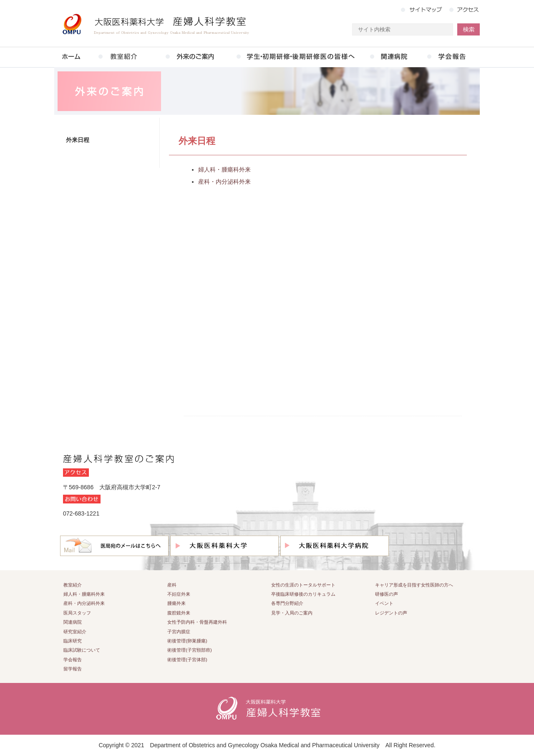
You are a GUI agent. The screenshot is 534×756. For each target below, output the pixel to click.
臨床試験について (82, 650)
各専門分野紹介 (287, 603)
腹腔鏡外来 (179, 613)
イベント (384, 603)
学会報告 (73, 660)
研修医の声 (387, 594)
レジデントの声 (391, 613)
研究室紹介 (75, 632)
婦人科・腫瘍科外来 (224, 169)
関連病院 (73, 622)
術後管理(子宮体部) (187, 660)
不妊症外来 (179, 594)
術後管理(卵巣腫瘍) (187, 641)
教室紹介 (73, 585)
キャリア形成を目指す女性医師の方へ (414, 585)
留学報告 (73, 669)
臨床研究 (73, 641)
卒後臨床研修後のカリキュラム (303, 594)
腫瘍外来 (176, 603)
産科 (172, 585)
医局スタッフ (77, 613)
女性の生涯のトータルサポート (303, 585)
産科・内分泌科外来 (224, 182)
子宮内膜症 (179, 632)
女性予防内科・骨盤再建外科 (197, 622)
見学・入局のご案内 (292, 613)
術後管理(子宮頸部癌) (189, 650)
